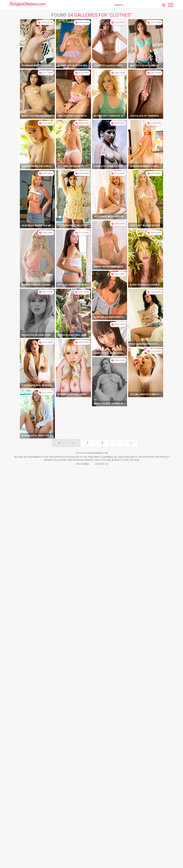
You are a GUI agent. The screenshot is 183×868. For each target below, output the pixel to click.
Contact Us (102, 863)
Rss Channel (83, 863)
